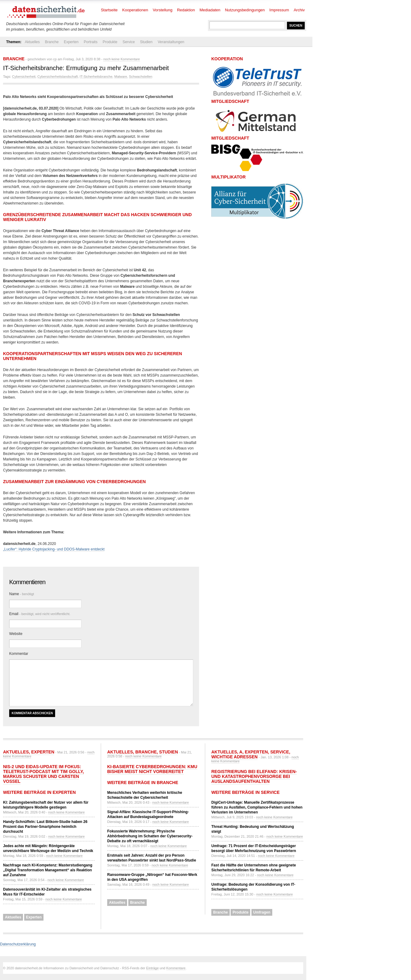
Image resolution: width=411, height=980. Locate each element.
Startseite (109, 10)
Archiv (299, 10)
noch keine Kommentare (121, 59)
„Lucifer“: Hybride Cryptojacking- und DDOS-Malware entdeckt (54, 549)
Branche (52, 42)
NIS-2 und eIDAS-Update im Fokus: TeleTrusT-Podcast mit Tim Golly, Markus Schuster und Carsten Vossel (43, 774)
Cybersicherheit (24, 77)
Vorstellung (163, 10)
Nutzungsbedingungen (245, 10)
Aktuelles (32, 42)
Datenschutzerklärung (18, 944)
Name (22, 594)
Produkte (110, 42)
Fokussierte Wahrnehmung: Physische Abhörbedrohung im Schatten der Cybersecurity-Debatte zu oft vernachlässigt (150, 836)
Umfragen (262, 912)
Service (129, 42)
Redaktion (186, 10)
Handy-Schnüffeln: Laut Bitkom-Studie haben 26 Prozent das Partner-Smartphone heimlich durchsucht (45, 827)
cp (55, 59)
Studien (146, 42)
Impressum (279, 10)
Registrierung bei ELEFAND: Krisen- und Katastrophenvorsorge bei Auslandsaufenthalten (254, 776)
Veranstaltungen (171, 42)
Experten (71, 42)
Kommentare (176, 968)
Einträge (152, 968)
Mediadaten (210, 10)
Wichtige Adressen (234, 757)
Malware (121, 77)
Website (16, 634)
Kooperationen (135, 10)
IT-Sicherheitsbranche (96, 77)
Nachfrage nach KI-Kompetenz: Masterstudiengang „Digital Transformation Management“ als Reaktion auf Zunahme (48, 870)
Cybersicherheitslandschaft (58, 77)
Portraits (90, 42)
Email (40, 614)
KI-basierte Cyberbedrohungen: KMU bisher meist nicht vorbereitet (152, 769)
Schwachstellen (141, 77)
